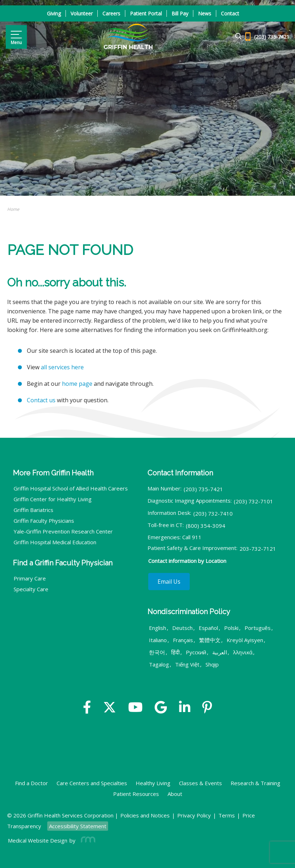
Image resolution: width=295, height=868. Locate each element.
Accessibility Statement (78, 826)
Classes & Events (200, 783)
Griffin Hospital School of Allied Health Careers (71, 488)
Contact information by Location (187, 561)
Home (13, 209)
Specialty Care (31, 589)
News (205, 13)
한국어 (157, 652)
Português (258, 628)
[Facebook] (87, 708)
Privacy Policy (194, 815)
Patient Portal (146, 13)
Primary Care (30, 578)
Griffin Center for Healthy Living (53, 499)
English (158, 628)
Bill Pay (180, 13)
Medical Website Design (38, 840)
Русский (196, 652)
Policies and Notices (145, 815)
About (175, 794)
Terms (227, 815)
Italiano (158, 640)
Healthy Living (153, 783)
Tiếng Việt (187, 664)
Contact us (41, 400)
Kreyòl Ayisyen (245, 640)
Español (208, 628)
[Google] (161, 708)
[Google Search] (235, 37)
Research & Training (255, 783)
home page (77, 384)
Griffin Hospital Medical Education (55, 542)
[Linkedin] (185, 708)
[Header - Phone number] (267, 37)
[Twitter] (110, 708)
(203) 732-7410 (213, 513)
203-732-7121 (258, 549)
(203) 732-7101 (253, 501)
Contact (230, 13)
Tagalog (159, 664)
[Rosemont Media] (87, 840)
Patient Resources (136, 794)
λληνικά (243, 652)
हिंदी (175, 652)
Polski (231, 628)
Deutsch (182, 628)
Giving (54, 13)
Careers (111, 13)
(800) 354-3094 (205, 526)
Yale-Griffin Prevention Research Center (63, 531)
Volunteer (82, 13)
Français (183, 640)
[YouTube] (136, 708)
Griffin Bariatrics (33, 510)
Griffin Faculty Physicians (44, 521)
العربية (220, 652)
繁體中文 (210, 640)
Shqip (212, 664)
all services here (62, 367)
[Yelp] (207, 708)
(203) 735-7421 (203, 489)
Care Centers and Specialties (92, 783)
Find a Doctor (32, 783)
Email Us (169, 582)
